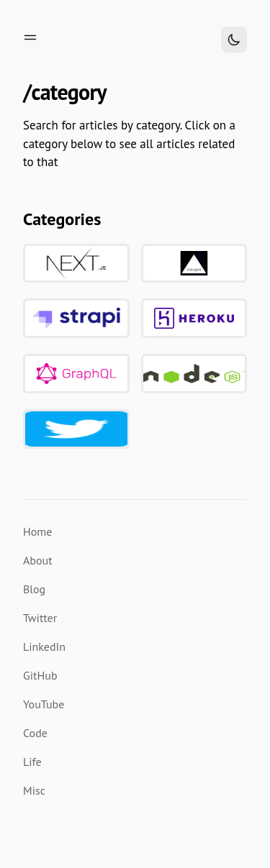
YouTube (44, 704)
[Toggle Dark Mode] (234, 40)
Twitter (40, 618)
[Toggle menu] (30, 37)
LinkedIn (44, 647)
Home (37, 531)
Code (35, 733)
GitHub (40, 675)
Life (32, 762)
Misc (34, 790)
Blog (34, 589)
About (38, 560)
